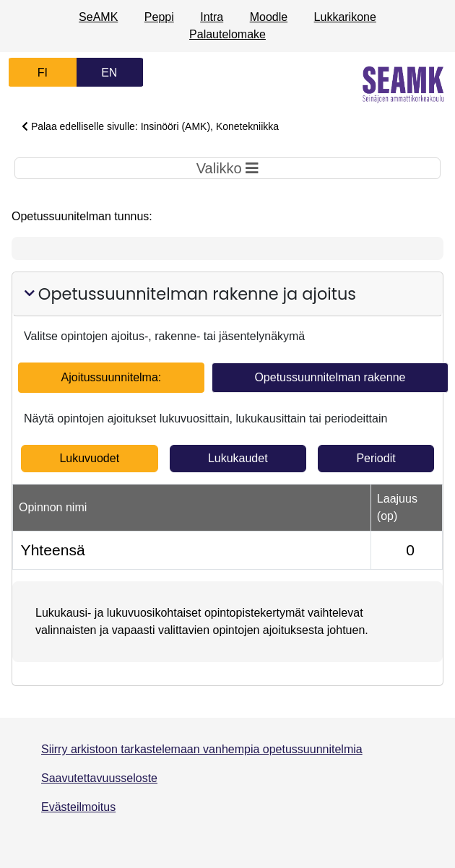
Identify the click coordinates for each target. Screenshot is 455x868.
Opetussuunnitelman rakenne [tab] (330, 377)
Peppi (159, 17)
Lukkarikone (345, 17)
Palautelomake (227, 34)
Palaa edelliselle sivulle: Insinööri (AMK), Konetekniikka (150, 126)
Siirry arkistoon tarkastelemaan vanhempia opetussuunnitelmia (202, 749)
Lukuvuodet (89, 458)
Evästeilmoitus (78, 807)
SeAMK (98, 17)
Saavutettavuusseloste (99, 778)
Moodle (269, 17)
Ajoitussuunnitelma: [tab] (112, 377)
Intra (212, 17)
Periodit (376, 458)
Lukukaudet (238, 458)
